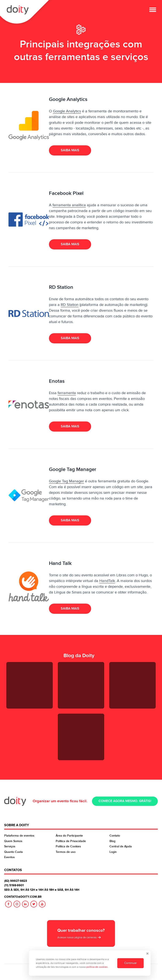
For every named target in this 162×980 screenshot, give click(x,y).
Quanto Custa (13, 852)
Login (113, 852)
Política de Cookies (68, 846)
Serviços (10, 846)
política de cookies (97, 967)
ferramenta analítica (69, 205)
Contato (115, 836)
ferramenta (67, 393)
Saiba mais (70, 150)
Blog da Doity (79, 656)
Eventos (9, 857)
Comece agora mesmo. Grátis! (125, 801)
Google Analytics (67, 111)
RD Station (70, 305)
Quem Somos (13, 841)
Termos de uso (66, 852)
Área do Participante (69, 836)
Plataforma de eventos (19, 836)
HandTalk (107, 581)
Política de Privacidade (71, 841)
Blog (112, 841)
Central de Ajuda (121, 846)
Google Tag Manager (66, 481)
